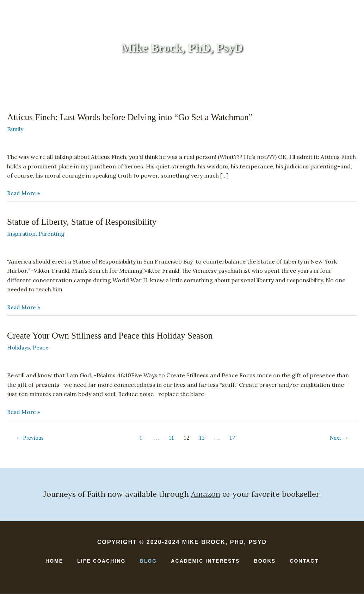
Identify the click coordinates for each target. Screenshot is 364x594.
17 (233, 438)
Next (338, 438)
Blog (148, 561)
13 (202, 438)
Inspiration (22, 234)
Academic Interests (215, 79)
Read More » (24, 194)
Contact (275, 79)
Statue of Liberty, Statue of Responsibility (84, 222)
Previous (30, 438)
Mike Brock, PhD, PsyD (182, 48)
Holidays (19, 348)
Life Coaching (113, 79)
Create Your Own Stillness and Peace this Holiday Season (113, 336)
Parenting (54, 234)
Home (69, 79)
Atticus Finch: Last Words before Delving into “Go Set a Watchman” (134, 118)
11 (171, 438)
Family (16, 130)
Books (159, 79)
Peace (41, 348)
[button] (302, 79)
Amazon (206, 494)
